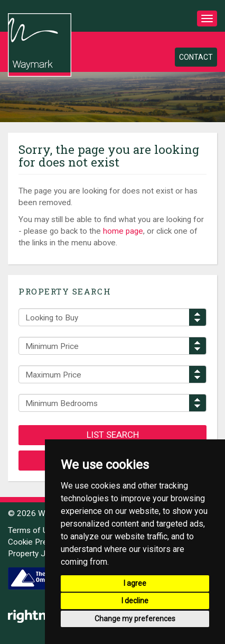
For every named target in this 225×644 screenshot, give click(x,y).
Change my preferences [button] (135, 619)
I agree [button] (135, 583)
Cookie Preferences (44, 542)
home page (123, 231)
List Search (113, 435)
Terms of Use (32, 530)
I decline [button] (135, 601)
